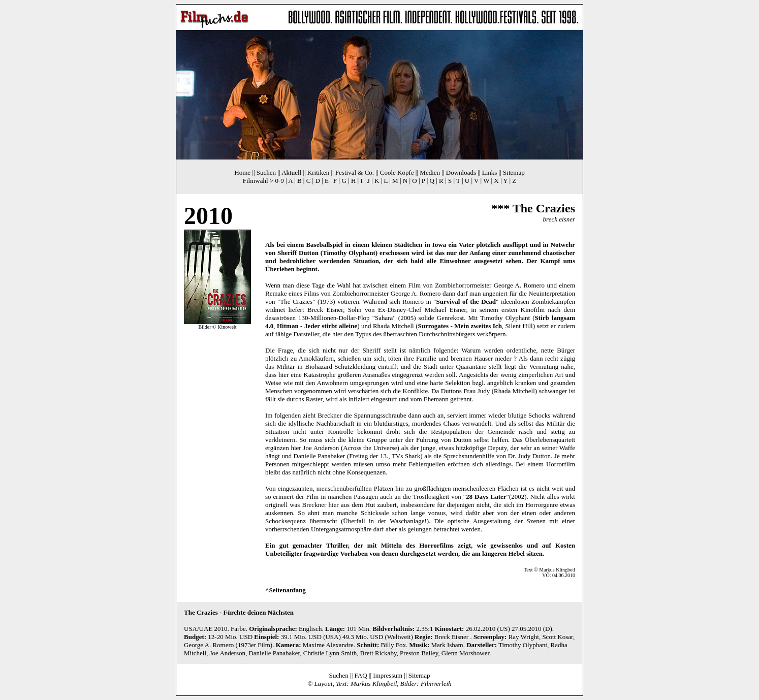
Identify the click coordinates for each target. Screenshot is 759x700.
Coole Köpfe (397, 172)
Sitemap (514, 172)
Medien (430, 172)
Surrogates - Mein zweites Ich (460, 326)
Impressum (388, 675)
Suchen (266, 172)
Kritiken (318, 172)
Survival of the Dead (466, 301)
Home (242, 172)
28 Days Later (486, 497)
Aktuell (291, 172)
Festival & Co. (355, 172)
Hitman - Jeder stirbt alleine (317, 326)
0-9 (279, 181)
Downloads (461, 172)
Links (490, 172)
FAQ (361, 675)
